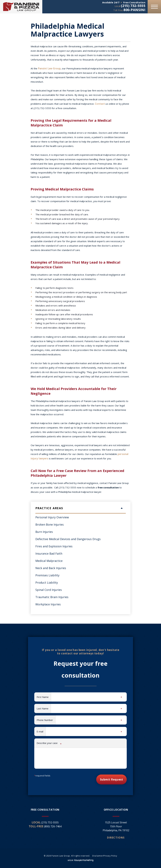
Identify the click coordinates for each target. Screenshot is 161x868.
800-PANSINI (134, 10)
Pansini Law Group (49, 68)
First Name (44, 697)
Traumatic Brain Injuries (52, 597)
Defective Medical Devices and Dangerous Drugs (68, 539)
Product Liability (47, 583)
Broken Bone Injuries (50, 524)
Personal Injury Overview (52, 517)
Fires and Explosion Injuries (54, 546)
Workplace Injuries (48, 604)
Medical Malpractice (49, 561)
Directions (116, 838)
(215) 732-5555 (132, 6)
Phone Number (46, 720)
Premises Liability (47, 575)
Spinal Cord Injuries (49, 590)
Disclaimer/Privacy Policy (105, 856)
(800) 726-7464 (53, 826)
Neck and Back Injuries (51, 568)
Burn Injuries (44, 532)
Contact (100, 104)
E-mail (41, 732)
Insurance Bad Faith (49, 553)
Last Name (44, 709)
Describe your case (49, 744)
